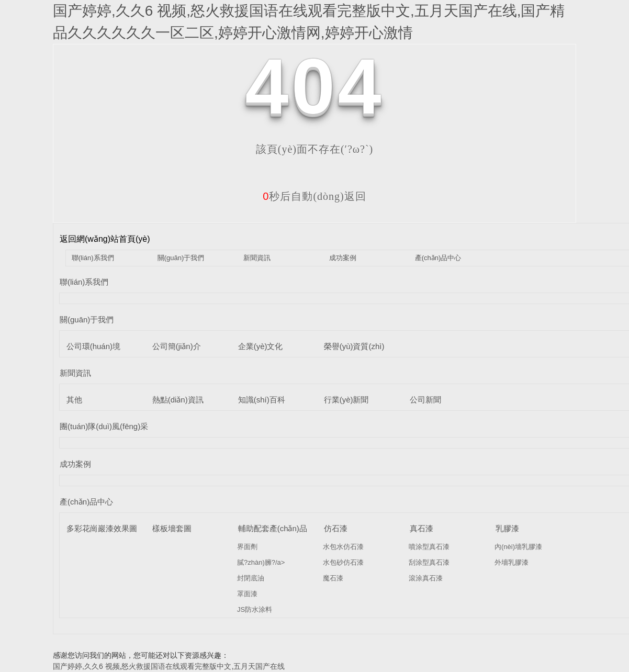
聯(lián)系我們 (93, 258)
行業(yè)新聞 (346, 400)
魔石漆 (333, 578)
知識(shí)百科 (262, 400)
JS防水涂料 (255, 609)
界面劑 (247, 547)
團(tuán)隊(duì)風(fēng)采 (104, 426)
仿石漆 (336, 528)
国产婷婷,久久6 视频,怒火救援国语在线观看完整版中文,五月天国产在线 (169, 666)
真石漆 (422, 528)
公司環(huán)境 (93, 346)
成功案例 (343, 258)
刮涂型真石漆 (429, 562)
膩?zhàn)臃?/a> (261, 562)
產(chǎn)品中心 (438, 258)
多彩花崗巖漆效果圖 (102, 528)
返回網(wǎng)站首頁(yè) (105, 239)
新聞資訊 (257, 258)
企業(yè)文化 (261, 346)
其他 (74, 400)
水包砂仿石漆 (343, 562)
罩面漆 (247, 594)
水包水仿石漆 (343, 547)
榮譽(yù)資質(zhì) (354, 346)
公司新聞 (425, 400)
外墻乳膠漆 (512, 562)
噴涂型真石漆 (429, 547)
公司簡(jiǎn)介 (177, 346)
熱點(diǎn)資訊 (178, 400)
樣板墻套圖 (172, 528)
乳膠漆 (507, 528)
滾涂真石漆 (426, 578)
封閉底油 (251, 578)
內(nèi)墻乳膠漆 (518, 547)
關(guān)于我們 (181, 258)
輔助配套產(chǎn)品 (273, 528)
